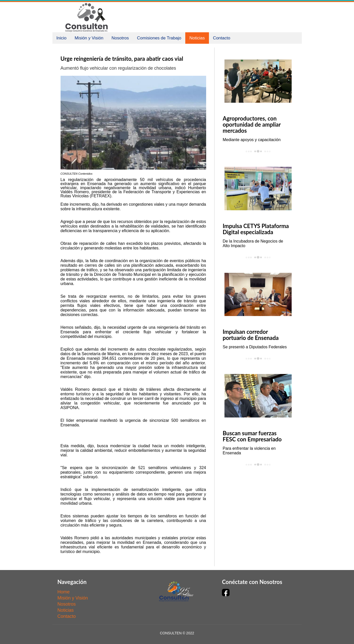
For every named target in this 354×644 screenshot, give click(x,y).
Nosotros (120, 38)
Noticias (197, 38)
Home (64, 592)
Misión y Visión (89, 38)
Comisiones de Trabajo (159, 38)
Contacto (222, 38)
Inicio (62, 38)
